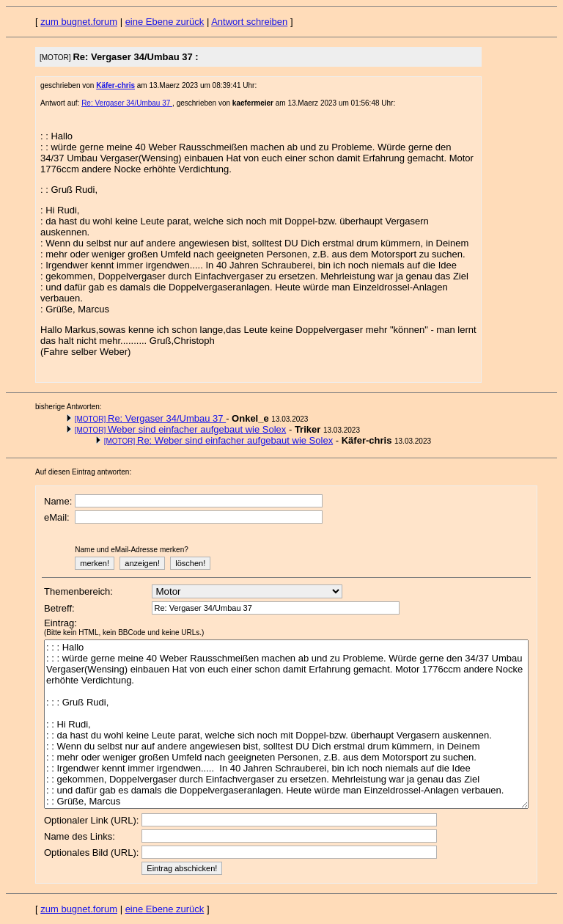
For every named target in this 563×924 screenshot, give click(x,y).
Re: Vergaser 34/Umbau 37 (127, 103)
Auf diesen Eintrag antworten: (83, 472)
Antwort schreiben (249, 22)
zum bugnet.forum (79, 22)
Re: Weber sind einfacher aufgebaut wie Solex (219, 440)
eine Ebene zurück (165, 22)
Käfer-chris (115, 85)
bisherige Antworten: (69, 407)
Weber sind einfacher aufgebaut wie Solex (181, 429)
